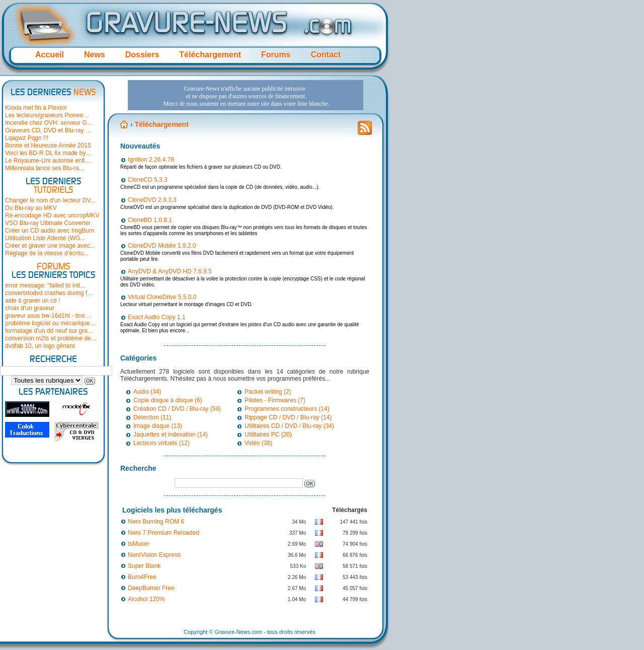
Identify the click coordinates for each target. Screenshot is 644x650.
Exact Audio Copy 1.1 (157, 317)
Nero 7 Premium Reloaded (164, 533)
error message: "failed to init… (46, 285)
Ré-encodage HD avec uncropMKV (52, 215)
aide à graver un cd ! (32, 301)
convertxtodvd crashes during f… (49, 293)
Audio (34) (147, 392)
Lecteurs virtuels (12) (162, 443)
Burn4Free (142, 577)
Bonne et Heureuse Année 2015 (48, 146)
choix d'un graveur (30, 308)
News (95, 55)
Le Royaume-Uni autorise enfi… (48, 161)
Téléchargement (210, 55)
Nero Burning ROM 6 (156, 522)
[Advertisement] (246, 95)
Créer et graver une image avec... (50, 246)
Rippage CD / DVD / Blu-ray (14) (288, 417)
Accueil (50, 55)
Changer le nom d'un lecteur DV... (50, 200)
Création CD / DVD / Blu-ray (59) (177, 409)
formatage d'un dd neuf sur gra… (49, 331)
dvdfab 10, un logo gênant (40, 346)
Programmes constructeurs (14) (287, 409)
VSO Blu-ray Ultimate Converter (48, 223)
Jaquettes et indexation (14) (171, 435)
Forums (276, 55)
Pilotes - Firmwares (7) (275, 400)
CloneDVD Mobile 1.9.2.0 (162, 246)
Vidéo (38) (258, 443)
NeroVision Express (154, 555)
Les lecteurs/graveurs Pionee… (47, 115)
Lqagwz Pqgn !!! (27, 138)
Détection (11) (152, 417)
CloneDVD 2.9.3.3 (152, 200)
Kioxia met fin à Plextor (36, 108)
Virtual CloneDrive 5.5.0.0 (162, 297)
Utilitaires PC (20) (268, 435)
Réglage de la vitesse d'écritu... (47, 253)
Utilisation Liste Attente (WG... (45, 238)
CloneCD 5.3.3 (148, 180)
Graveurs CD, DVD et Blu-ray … (48, 130)
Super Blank (144, 566)
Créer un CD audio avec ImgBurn (50, 231)
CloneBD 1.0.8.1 (150, 220)
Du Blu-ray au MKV (31, 208)
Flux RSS (365, 131)
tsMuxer (139, 544)
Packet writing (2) (268, 392)
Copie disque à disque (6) (168, 400)
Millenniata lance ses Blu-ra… (45, 168)
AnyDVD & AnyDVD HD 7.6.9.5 (170, 271)
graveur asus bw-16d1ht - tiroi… (48, 316)
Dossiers (142, 55)
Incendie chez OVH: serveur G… (49, 123)
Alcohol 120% (146, 599)
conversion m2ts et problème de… (51, 338)
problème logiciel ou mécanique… (51, 323)
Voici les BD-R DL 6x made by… (48, 153)
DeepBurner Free (151, 588)
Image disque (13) (158, 426)
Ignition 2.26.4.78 (151, 160)
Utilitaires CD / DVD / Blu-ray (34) (289, 426)
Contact (326, 55)
